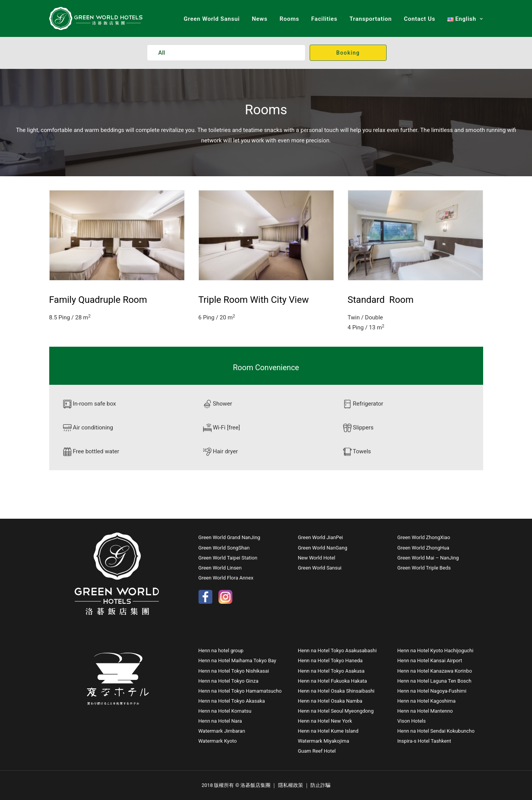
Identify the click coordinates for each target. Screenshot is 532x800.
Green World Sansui (212, 19)
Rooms (289, 19)
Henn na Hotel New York (325, 721)
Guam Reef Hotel (317, 751)
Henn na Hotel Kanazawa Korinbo (435, 671)
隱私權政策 (291, 785)
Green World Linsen (220, 568)
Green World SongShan (224, 548)
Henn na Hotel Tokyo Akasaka (232, 701)
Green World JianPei (320, 537)
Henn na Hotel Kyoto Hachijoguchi (435, 651)
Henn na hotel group (221, 651)
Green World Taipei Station (228, 558)
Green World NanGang (323, 548)
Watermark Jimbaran (222, 731)
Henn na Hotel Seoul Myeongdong (336, 711)
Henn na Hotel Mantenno (425, 711)
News (260, 19)
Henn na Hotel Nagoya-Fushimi (432, 691)
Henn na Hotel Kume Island (328, 731)
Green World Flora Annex (226, 578)
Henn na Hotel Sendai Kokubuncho (436, 731)
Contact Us (419, 19)
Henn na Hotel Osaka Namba (330, 701)
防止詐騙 (320, 785)
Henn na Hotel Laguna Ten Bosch (434, 681)
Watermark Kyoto (218, 741)
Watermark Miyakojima (324, 741)
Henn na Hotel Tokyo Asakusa (331, 671)
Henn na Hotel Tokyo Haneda (330, 661)
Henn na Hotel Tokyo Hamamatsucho (240, 691)
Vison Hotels (412, 721)
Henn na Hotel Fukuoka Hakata (332, 681)
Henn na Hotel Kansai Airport (430, 661)
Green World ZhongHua (423, 548)
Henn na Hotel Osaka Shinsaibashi (336, 691)
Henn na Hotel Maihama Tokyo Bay (237, 661)
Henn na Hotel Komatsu (225, 711)
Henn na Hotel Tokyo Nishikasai (234, 671)
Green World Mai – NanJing (428, 558)
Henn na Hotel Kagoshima (426, 701)
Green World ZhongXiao (424, 537)
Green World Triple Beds (424, 568)
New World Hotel (316, 558)
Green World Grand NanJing (230, 537)
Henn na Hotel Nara (220, 721)
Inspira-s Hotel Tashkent (424, 741)
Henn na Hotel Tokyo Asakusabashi (337, 651)
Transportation (370, 19)
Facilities (324, 19)
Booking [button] (348, 53)
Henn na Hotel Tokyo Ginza (228, 681)
